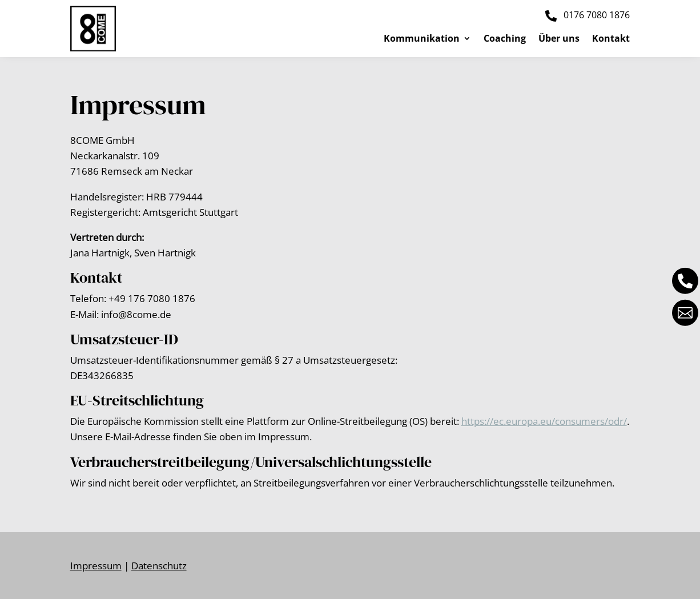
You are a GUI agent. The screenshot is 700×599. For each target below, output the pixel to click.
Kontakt (611, 39)
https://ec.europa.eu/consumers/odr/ (544, 421)
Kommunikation (422, 39)
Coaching (505, 39)
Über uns (559, 39)
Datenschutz (159, 566)
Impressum (96, 566)
